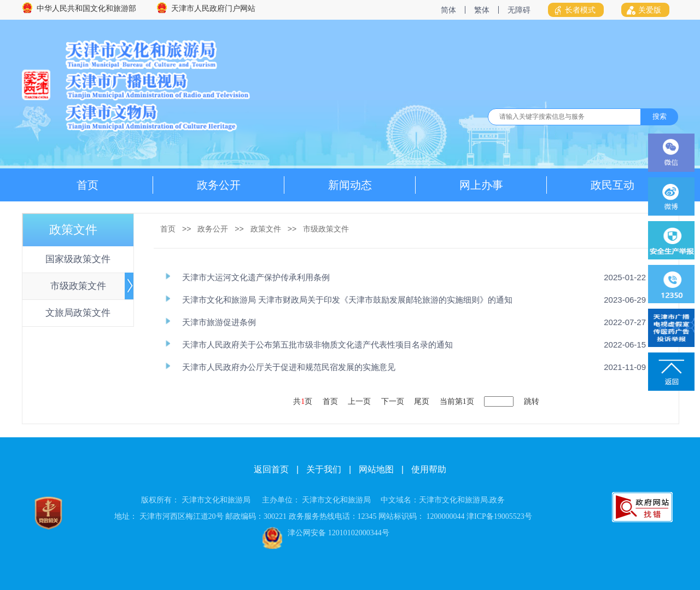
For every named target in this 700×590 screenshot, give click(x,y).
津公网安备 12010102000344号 (339, 533)
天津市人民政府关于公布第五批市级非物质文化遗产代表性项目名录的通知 (317, 345)
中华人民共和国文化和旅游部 (86, 8)
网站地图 (376, 469)
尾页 (422, 401)
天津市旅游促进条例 (219, 322)
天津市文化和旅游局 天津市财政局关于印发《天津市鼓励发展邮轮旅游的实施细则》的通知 (347, 300)
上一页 (359, 401)
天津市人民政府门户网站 (213, 8)
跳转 (532, 401)
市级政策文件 (78, 286)
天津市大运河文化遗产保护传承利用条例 (256, 277)
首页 (87, 185)
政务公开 (219, 185)
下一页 (393, 401)
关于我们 (324, 469)
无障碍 (519, 10)
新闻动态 (350, 185)
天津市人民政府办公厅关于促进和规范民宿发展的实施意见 (289, 367)
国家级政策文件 (78, 259)
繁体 (482, 10)
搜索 (660, 116)
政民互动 (612, 185)
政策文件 (266, 229)
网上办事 (481, 185)
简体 (448, 10)
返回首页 (271, 469)
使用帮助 (429, 469)
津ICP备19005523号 (499, 516)
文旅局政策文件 (78, 313)
